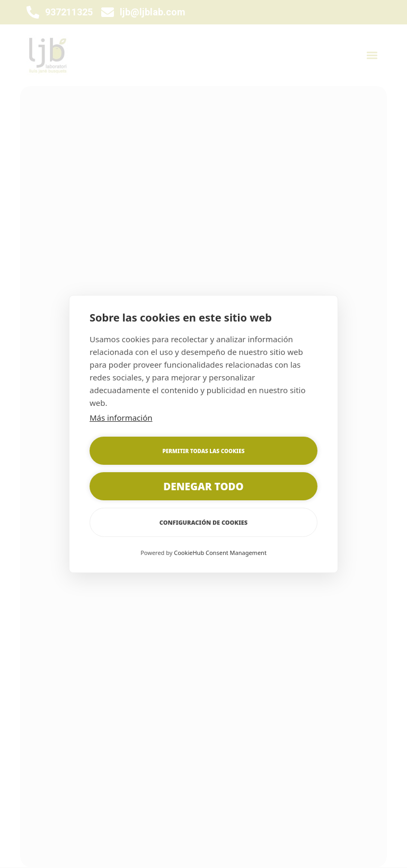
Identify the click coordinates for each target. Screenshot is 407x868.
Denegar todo (203, 487)
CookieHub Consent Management (220, 553)
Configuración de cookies (203, 522)
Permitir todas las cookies (204, 451)
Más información (121, 418)
